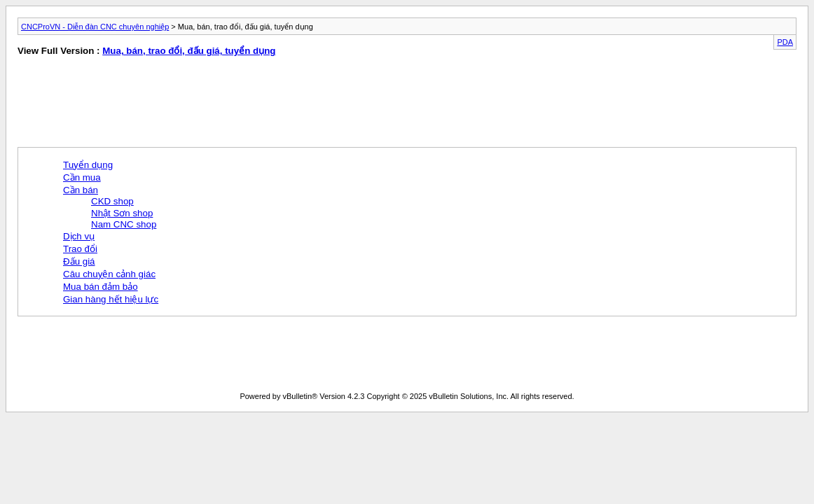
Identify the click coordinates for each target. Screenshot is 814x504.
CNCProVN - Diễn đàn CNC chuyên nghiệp (95, 27)
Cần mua (82, 177)
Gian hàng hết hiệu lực (111, 299)
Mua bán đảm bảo (101, 287)
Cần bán (81, 190)
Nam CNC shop (124, 224)
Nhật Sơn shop (122, 213)
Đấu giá (79, 261)
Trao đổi (80, 249)
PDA (785, 42)
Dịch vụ (79, 236)
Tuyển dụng (88, 165)
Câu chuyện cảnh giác (109, 274)
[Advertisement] (205, 105)
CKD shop (112, 201)
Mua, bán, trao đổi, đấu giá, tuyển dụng (189, 51)
